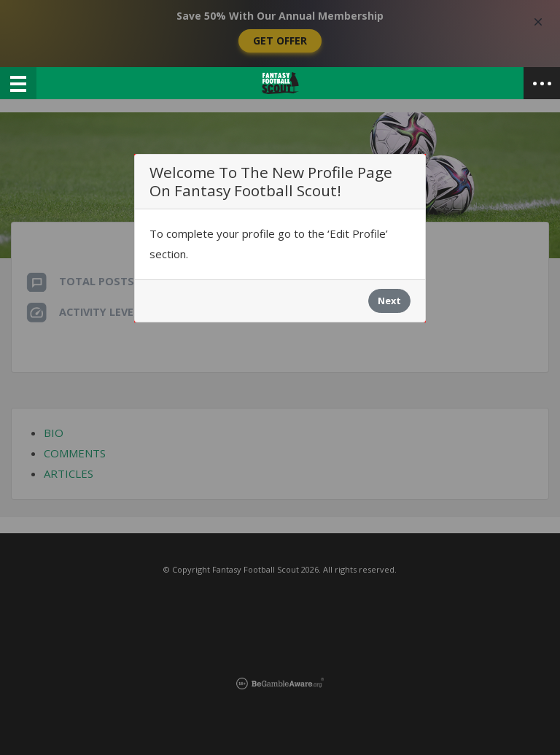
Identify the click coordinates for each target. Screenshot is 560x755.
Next (389, 301)
